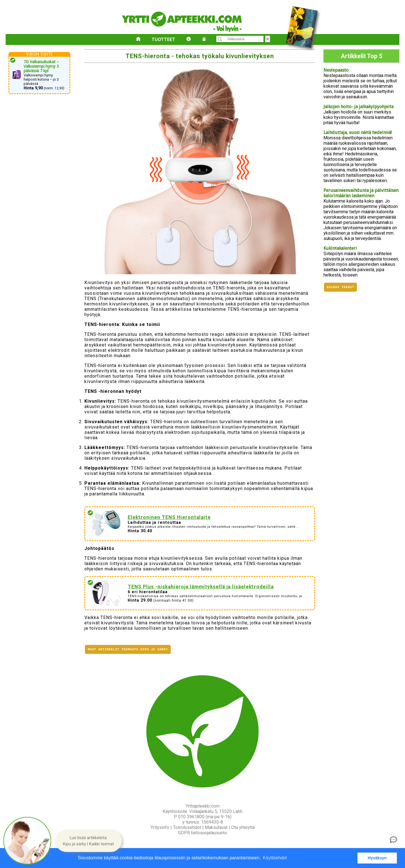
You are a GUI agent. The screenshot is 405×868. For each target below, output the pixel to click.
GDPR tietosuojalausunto (202, 833)
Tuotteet (163, 39)
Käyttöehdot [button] (275, 858)
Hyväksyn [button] (377, 858)
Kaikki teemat (340, 288)
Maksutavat (216, 827)
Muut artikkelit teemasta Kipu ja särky (128, 650)
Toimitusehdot (187, 827)
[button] (88, 841)
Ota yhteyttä (243, 827)
